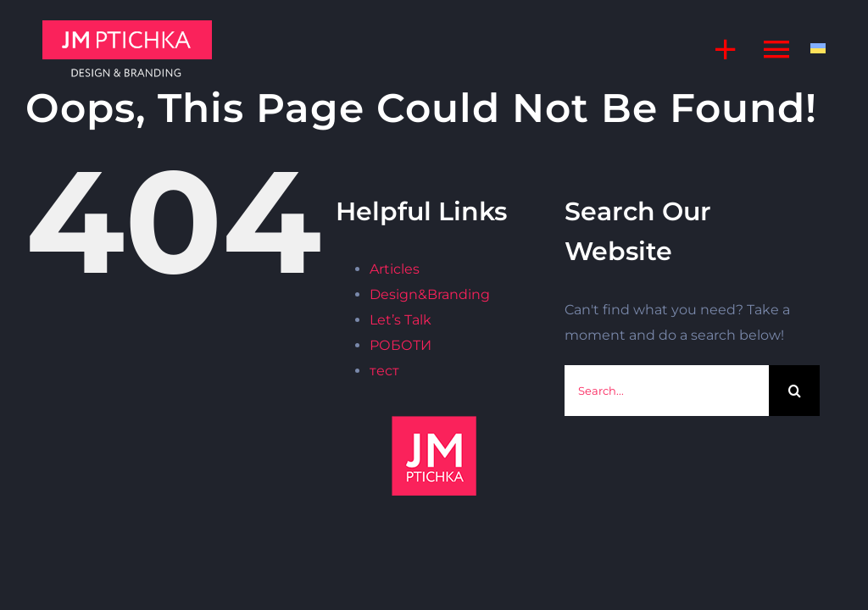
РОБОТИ (401, 345)
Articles (395, 269)
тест (384, 371)
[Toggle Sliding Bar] (717, 49)
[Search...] (667, 391)
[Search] (794, 391)
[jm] (127, 27)
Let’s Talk (401, 320)
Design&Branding (430, 294)
